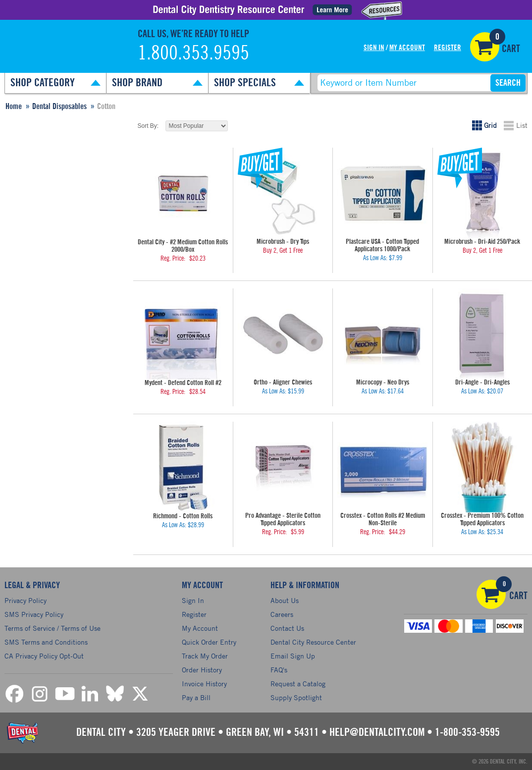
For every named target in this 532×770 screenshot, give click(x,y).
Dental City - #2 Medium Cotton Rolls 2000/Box (183, 246)
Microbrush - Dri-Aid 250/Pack (482, 242)
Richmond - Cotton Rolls (183, 516)
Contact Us (287, 628)
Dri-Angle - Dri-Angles (482, 383)
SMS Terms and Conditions (46, 642)
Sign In (374, 48)
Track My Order (205, 656)
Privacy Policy (26, 600)
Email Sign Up (293, 656)
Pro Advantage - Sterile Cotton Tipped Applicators (283, 520)
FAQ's (279, 670)
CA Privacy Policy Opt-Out (44, 656)
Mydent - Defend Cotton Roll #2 (183, 383)
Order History (202, 670)
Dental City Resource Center (313, 642)
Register (448, 48)
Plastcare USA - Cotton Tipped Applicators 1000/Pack (382, 246)
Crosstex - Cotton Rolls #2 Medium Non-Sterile (383, 520)
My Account (407, 48)
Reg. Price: (173, 259)
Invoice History (204, 684)
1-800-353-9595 (467, 732)
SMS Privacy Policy (34, 614)
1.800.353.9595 (193, 54)
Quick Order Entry (209, 642)
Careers (282, 614)
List (522, 125)
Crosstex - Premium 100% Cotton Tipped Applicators (482, 520)
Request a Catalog (298, 684)
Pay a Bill (196, 697)
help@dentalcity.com (377, 732)
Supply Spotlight (296, 697)
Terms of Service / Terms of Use (53, 628)
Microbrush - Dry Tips (283, 242)
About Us (285, 600)
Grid (490, 125)
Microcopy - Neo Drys (383, 383)
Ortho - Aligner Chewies (283, 383)
